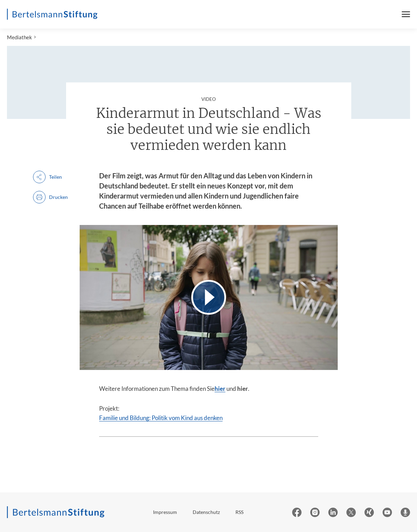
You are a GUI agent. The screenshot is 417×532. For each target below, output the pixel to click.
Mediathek (19, 37)
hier (220, 389)
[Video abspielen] (209, 297)
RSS (239, 512)
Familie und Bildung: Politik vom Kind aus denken (161, 418)
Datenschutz (206, 512)
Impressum (165, 512)
